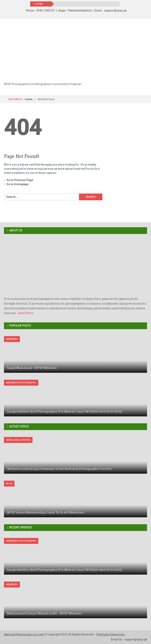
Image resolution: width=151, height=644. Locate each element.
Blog (9, 483)
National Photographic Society (24, 634)
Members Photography (21, 383)
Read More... (27, 313)
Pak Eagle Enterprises (111, 634)
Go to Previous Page (19, 180)
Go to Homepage (16, 184)
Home (28, 99)
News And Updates (18, 440)
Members (12, 339)
